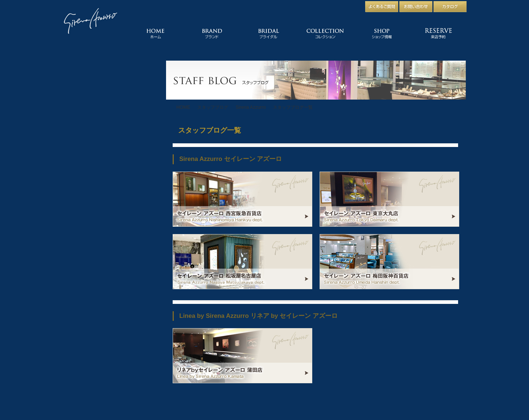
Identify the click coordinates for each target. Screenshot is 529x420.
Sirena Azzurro (251, 107)
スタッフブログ (213, 107)
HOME (183, 107)
